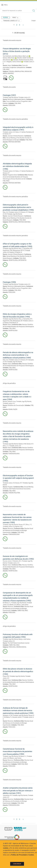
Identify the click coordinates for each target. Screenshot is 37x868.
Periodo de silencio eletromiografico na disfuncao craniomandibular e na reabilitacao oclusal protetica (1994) (18, 355)
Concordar (17, 864)
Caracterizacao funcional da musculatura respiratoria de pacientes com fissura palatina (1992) (17, 751)
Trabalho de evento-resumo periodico (15, 119)
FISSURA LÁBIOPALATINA (16, 71)
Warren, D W (19, 526)
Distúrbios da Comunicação (16, 405)
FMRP (19, 611)
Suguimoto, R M (7, 250)
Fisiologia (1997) (9, 95)
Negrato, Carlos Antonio (14, 62)
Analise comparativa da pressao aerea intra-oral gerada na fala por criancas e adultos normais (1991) (18, 790)
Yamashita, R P (28, 249)
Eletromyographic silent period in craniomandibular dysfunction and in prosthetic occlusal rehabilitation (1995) (18, 207)
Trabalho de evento (9, 87)
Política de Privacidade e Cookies (23, 855)
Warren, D (19, 252)
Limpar (34, 21)
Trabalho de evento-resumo (12, 40)
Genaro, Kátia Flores (9, 58)
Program (10, 487)
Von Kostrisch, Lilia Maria (10, 56)
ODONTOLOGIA (13, 222)
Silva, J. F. (6, 446)
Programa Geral (12, 175)
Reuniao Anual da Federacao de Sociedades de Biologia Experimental (18, 530)
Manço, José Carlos (22, 605)
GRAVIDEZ (11, 73)
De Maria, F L (7, 603)
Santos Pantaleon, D (27, 171)
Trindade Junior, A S (24, 97)
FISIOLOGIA (12, 105)
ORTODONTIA (22, 260)
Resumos (10, 528)
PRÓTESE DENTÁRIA (14, 142)
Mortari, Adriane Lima (9, 401)
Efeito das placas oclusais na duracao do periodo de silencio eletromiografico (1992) (18, 671)
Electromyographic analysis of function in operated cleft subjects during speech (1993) (18, 478)
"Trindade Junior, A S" (11, 21)
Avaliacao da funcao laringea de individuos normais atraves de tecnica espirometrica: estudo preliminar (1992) (18, 711)
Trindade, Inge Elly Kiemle (10, 97)
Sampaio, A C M (8, 715)
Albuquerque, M (17, 321)
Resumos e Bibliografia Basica (17, 99)
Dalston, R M (8, 323)
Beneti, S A (13, 605)
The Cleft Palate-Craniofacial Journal (18, 643)
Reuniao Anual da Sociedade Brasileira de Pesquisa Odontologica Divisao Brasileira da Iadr (18, 177)
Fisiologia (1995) (9, 282)
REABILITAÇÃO (13, 409)
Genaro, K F (8, 134)
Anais (9, 65)
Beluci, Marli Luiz (23, 56)
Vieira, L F (18, 132)
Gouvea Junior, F (8, 561)
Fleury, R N (6, 676)
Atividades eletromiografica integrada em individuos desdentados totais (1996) (17, 166)
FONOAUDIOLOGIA (14, 454)
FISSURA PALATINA (14, 493)
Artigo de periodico (9, 383)
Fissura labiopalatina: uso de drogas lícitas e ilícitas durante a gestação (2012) (17, 51)
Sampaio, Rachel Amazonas (21, 60)
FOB (4, 69)
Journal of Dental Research (16, 136)
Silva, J (21, 249)
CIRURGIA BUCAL (21, 647)
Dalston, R (13, 252)
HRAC (8, 69)
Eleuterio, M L (17, 561)
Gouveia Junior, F (17, 717)
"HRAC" (15, 18)
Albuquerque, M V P (19, 250)
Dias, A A (5, 212)
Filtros (5, 17)
